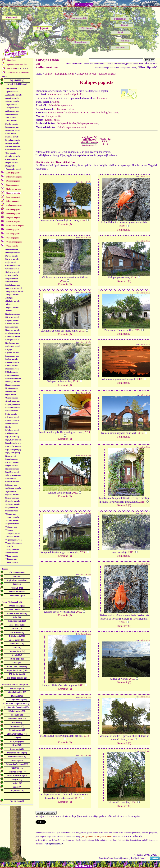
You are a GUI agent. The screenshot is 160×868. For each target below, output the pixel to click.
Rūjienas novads (12, 469)
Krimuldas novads (13, 337)
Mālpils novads (12, 372)
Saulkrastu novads (13, 488)
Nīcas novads (11, 391)
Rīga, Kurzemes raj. (14, 440)
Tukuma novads (12, 520)
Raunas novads (12, 424)
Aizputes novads (12, 98)
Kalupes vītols (55, 94)
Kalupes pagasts (107, 74)
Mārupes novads (12, 375)
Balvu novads (11, 134)
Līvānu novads (11, 359)
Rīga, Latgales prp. (13, 443)
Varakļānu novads (13, 533)
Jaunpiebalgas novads (14, 291)
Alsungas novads (12, 108)
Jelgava (8, 304)
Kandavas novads (13, 314)
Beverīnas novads (13, 140)
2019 (82, 220)
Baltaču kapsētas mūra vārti (72, 127)
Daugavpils (10, 166)
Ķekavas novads (12, 324)
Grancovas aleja (66, 109)
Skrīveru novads (12, 498)
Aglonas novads (12, 92)
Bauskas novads (12, 137)
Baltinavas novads (13, 130)
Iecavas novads (11, 275)
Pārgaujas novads (13, 404)
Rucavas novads (12, 462)
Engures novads (12, 259)
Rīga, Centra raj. (12, 437)
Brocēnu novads (12, 143)
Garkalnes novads (13, 266)
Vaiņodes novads (12, 524)
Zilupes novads (11, 562)
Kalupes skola (52, 120)
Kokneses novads (12, 330)
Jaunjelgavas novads (14, 288)
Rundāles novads (12, 472)
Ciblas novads (11, 159)
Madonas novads (12, 369)
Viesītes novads (12, 553)
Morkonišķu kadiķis (74, 94)
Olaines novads (12, 398)
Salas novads (11, 479)
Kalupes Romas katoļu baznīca (64, 113)
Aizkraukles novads (13, 95)
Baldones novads (12, 127)
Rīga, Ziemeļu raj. (13, 453)
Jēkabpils (9, 298)
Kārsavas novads (12, 317)
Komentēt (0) (65, 224)
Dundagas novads (13, 253)
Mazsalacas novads (13, 378)
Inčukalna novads (13, 285)
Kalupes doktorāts (67, 123)
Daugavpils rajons (64, 74)
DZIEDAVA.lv (84, 5)
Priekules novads (12, 417)
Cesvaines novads (13, 156)
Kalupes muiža (54, 116)
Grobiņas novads (12, 269)
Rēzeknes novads (12, 430)
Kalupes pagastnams (88, 123)
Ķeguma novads (12, 320)
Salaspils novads (12, 482)
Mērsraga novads (12, 382)
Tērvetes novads (12, 517)
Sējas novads (11, 491)
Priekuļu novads (12, 420)
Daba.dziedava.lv (19, 73)
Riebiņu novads (12, 433)
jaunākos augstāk (89, 145)
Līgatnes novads (12, 353)
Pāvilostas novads (13, 408)
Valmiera (9, 530)
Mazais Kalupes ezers (61, 105)
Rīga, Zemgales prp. (14, 449)
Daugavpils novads (14, 169)
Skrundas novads (12, 501)
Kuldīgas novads (12, 343)
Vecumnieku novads (14, 543)
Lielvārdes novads (13, 346)
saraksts (17, 64)
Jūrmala (9, 311)
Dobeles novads (12, 249)
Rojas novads (11, 456)
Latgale (49, 74)
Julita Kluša (86, 182)
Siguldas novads (12, 495)
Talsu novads (11, 514)
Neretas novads (12, 388)
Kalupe (55, 102)
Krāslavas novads (13, 333)
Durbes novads (11, 256)
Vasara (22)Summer (105, 140)
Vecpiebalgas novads (14, 540)
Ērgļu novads (11, 262)
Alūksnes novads (12, 111)
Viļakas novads (11, 556)
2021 (140, 379)
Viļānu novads (11, 559)
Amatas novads (12, 114)
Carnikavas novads (13, 150)
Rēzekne (9, 427)
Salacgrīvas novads (13, 475)
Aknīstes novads (12, 101)
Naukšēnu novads (13, 385)
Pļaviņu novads (12, 411)
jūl (107, 144)
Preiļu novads (11, 414)
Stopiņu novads (12, 508)
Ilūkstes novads (12, 282)
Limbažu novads (12, 356)
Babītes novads (11, 124)
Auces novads (11, 121)
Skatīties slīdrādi (45, 162)
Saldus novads (11, 485)
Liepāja (8, 349)
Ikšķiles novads (12, 278)
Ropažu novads (12, 459)
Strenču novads (12, 511)
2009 (133, 802)
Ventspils (9, 546)
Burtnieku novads (13, 146)
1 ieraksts (102, 98)
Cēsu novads (10, 153)
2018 (77, 798)
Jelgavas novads (12, 308)
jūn (103, 144)
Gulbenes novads (12, 272)
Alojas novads (11, 105)
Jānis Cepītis (145, 751)
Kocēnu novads (12, 327)
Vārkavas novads (12, 537)
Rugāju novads (11, 466)
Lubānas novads (12, 362)
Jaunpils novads (12, 295)
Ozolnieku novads (13, 401)
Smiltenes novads (12, 504)
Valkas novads (11, 527)
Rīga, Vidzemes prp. (14, 446)
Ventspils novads (12, 550)
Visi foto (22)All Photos (89, 139)
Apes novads (10, 117)
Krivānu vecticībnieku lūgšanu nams (100, 113)
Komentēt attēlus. (66, 162)
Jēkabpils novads (12, 301)
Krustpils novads (12, 340)
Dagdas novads (11, 163)
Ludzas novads (11, 366)
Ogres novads (11, 395)
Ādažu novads (11, 88)
